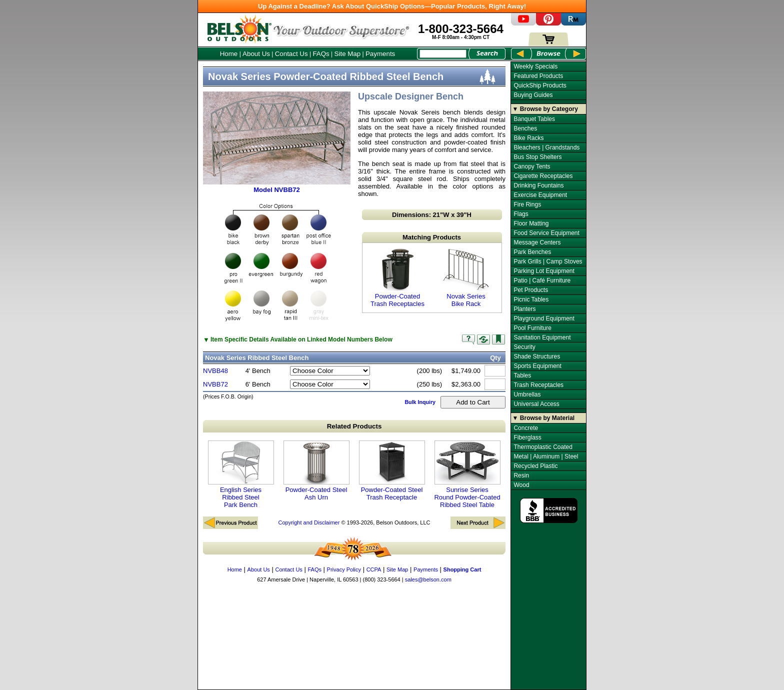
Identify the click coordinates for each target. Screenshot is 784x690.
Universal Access (536, 404)
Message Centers (537, 242)
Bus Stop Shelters (537, 157)
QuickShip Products (540, 85)
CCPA (374, 569)
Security (524, 347)
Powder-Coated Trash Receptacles (397, 278)
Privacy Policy (344, 569)
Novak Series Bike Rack (466, 278)
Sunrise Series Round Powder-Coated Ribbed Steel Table (467, 474)
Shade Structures (537, 356)
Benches (525, 128)
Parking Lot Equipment (544, 271)
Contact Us (291, 54)
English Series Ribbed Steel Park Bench (241, 474)
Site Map (348, 54)
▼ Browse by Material (544, 418)
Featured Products (538, 76)
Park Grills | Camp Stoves (548, 261)
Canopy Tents (532, 166)
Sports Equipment (537, 366)
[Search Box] (443, 54)
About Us (256, 54)
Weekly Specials (535, 66)
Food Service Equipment (546, 233)
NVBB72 (215, 384)
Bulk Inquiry (420, 402)
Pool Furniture (532, 328)
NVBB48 (215, 371)
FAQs (321, 54)
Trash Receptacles (538, 385)
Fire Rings (527, 204)
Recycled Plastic (535, 466)
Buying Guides (533, 95)
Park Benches (532, 252)
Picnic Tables (531, 299)
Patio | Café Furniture (542, 280)
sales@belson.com (428, 579)
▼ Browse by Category (545, 109)
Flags (521, 214)
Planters (524, 309)
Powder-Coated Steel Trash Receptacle (392, 471)
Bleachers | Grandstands (546, 147)
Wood (521, 485)
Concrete (526, 428)
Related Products (354, 426)
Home (229, 54)
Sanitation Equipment (542, 337)
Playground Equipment (544, 318)
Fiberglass (527, 437)
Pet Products (531, 290)
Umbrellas (527, 394)
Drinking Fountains (538, 185)
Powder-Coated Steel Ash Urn (316, 471)
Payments (380, 54)
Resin (521, 475)
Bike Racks (528, 138)
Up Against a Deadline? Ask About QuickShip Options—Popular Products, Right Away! (392, 6)
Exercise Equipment (540, 195)
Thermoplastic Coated (543, 447)
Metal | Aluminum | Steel (546, 456)
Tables (522, 375)
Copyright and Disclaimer (309, 522)
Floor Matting (531, 223)
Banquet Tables (534, 119)
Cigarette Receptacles (543, 176)
